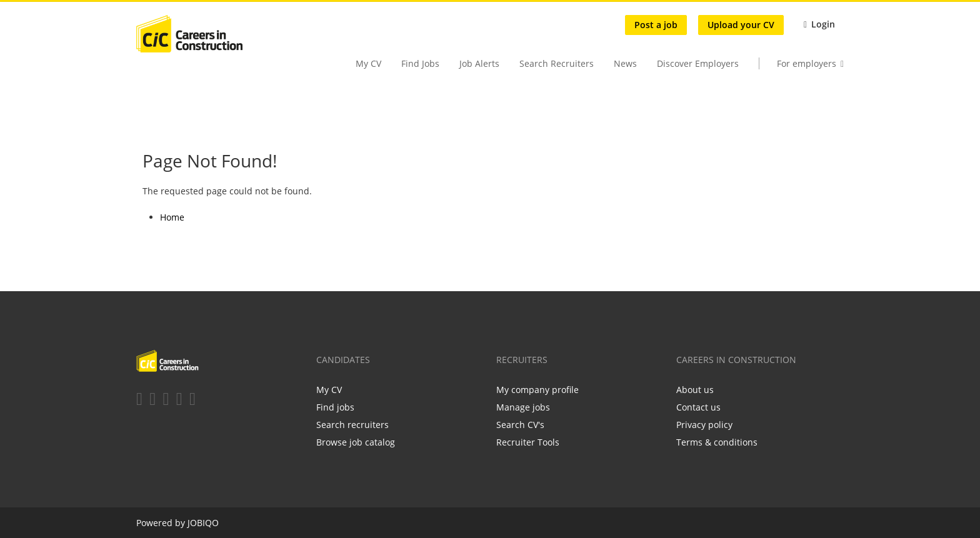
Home (172, 217)
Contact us (698, 407)
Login (823, 24)
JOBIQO (203, 523)
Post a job (656, 25)
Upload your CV (741, 25)
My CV (368, 63)
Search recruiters (352, 425)
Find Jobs (420, 63)
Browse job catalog (356, 442)
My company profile (537, 390)
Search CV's (520, 425)
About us (695, 390)
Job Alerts (479, 63)
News (625, 63)
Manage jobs (523, 407)
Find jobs (335, 407)
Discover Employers (698, 63)
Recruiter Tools (528, 442)
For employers (807, 63)
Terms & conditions (717, 442)
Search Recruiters (557, 63)
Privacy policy (704, 425)
